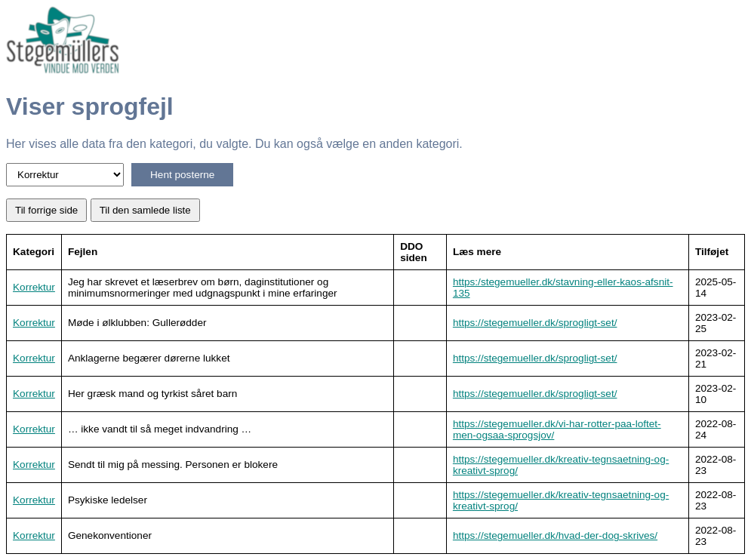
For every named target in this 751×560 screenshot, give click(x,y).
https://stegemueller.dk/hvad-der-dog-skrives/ (555, 535)
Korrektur (34, 287)
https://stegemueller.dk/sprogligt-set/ (535, 323)
